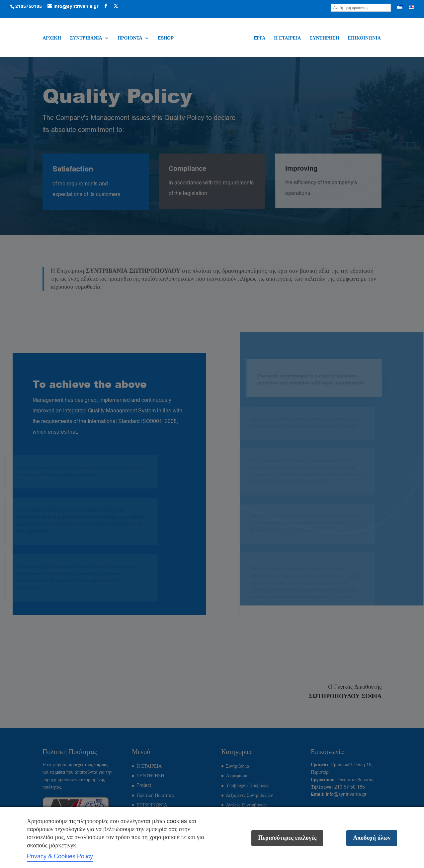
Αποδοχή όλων (372, 838)
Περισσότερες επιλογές (287, 838)
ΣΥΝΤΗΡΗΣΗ (324, 39)
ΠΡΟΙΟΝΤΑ (130, 39)
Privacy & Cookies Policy (60, 856)
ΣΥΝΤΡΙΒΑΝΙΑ (86, 39)
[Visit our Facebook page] (106, 6)
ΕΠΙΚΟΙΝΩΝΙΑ (364, 39)
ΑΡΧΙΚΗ (52, 39)
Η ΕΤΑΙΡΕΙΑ (287, 39)
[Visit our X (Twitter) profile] (116, 6)
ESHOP (166, 39)
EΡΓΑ (260, 39)
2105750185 (29, 7)
